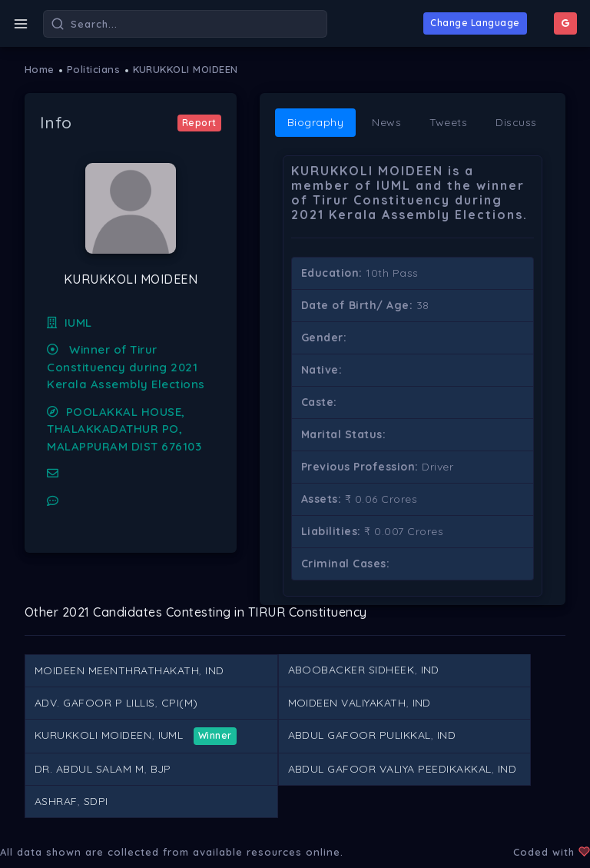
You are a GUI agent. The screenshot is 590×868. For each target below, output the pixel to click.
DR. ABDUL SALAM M (89, 769)
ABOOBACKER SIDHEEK (351, 670)
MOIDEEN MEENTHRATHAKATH (117, 670)
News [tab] (386, 122)
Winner (215, 735)
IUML (70, 323)
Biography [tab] (316, 122)
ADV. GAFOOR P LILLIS (95, 703)
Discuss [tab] (516, 122)
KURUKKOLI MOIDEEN (186, 69)
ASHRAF (56, 801)
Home (40, 69)
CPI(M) (180, 703)
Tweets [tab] (448, 122)
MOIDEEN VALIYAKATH (347, 703)
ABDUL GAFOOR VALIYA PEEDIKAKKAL (390, 769)
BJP (161, 769)
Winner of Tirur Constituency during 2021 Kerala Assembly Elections (126, 367)
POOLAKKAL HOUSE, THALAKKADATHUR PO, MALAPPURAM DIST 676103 (124, 429)
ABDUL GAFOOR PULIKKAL (360, 735)
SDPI (96, 801)
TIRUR (267, 612)
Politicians (94, 69)
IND (215, 670)
